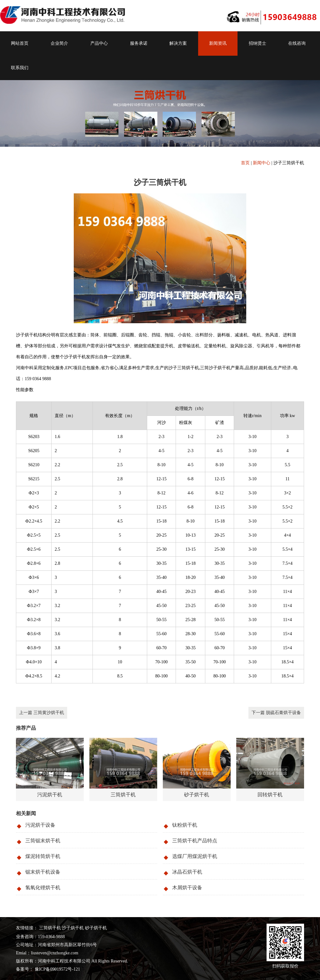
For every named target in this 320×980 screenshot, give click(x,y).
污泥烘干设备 (40, 825)
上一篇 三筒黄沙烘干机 (42, 713)
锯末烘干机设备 (43, 872)
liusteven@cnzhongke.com (55, 953)
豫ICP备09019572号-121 (57, 969)
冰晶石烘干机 (187, 872)
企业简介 (59, 43)
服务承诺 (139, 43)
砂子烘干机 (96, 928)
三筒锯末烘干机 (43, 841)
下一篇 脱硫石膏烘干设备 (276, 713)
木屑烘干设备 (187, 888)
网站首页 (20, 43)
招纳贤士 (257, 43)
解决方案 (178, 43)
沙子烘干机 (73, 928)
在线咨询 (297, 43)
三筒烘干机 (50, 928)
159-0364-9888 (51, 937)
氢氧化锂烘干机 (43, 888)
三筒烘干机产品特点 (195, 841)
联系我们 (20, 68)
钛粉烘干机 (185, 825)
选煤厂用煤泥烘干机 (195, 856)
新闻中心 (262, 163)
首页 (245, 163)
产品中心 (99, 43)
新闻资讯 (218, 43)
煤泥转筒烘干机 (43, 856)
